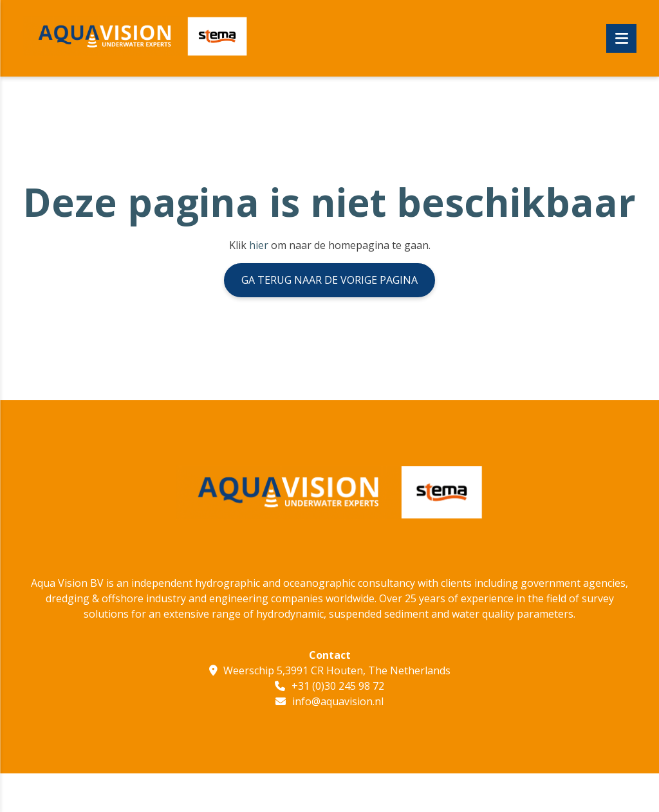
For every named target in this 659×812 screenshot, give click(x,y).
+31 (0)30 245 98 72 (338, 686)
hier (259, 245)
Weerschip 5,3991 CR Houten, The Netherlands (337, 670)
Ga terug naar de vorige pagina (329, 280)
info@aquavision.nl (338, 701)
